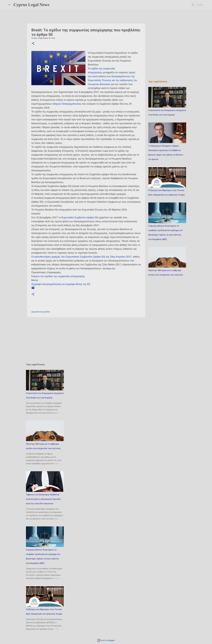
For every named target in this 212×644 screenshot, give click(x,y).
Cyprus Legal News (31, 5)
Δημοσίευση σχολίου (41, 312)
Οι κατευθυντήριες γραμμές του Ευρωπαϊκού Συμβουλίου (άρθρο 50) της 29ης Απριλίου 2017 (81, 257)
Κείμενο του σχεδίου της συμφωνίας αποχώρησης (58, 276)
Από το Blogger (106, 640)
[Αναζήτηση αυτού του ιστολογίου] (190, 5)
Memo (35, 280)
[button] (33, 44)
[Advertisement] (86, 340)
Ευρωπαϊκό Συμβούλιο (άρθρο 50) (80, 218)
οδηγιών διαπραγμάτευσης (67, 104)
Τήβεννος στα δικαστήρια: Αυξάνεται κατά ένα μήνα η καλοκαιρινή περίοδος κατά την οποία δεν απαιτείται (44, 499)
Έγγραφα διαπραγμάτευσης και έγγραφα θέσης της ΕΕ (61, 284)
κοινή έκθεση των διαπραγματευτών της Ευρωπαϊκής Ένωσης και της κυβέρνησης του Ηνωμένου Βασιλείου (112, 80)
